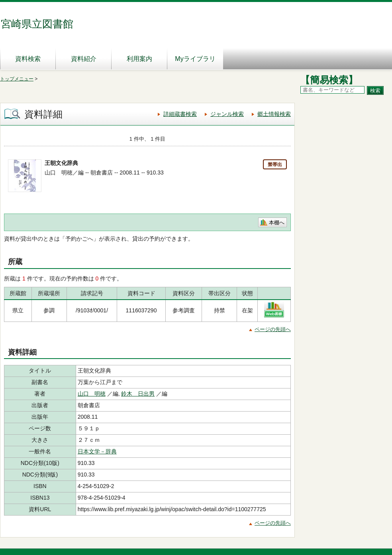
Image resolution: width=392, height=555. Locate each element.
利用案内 (139, 59)
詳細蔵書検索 (180, 114)
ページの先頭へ (273, 329)
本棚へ (277, 223)
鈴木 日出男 (138, 394)
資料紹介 (84, 59)
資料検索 (28, 59)
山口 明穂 (92, 394)
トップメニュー (17, 79)
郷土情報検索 (274, 114)
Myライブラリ (195, 59)
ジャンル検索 (227, 114)
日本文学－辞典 (97, 451)
